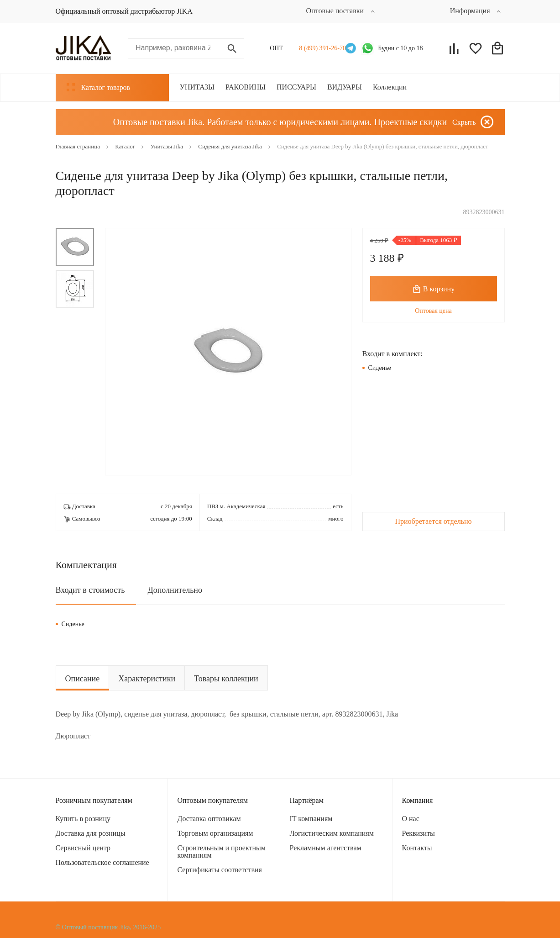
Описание (83, 679)
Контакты (417, 848)
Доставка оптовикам (209, 819)
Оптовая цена (433, 311)
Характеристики (147, 679)
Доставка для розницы (91, 833)
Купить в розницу (83, 819)
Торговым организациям (215, 833)
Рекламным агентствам (326, 848)
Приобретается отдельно (433, 521)
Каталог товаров (98, 87)
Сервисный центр (83, 848)
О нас (411, 819)
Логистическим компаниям (332, 833)
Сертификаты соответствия (220, 870)
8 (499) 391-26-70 (320, 48)
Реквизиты (419, 833)
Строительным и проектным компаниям (222, 851)
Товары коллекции (226, 679)
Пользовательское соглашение (102, 862)
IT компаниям (311, 819)
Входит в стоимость (90, 590)
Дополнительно (175, 590)
